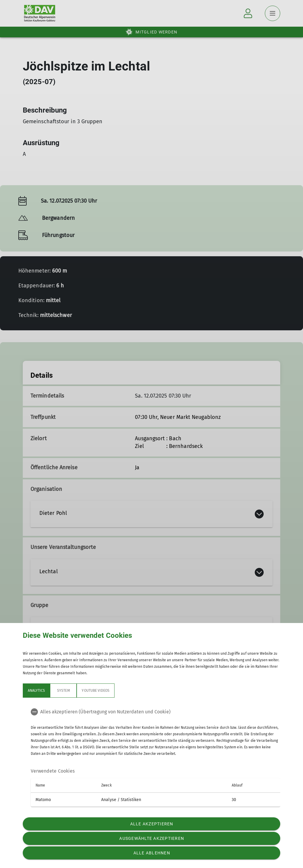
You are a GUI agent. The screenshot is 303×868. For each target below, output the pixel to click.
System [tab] (63, 691)
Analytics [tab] (36, 691)
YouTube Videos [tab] (96, 691)
